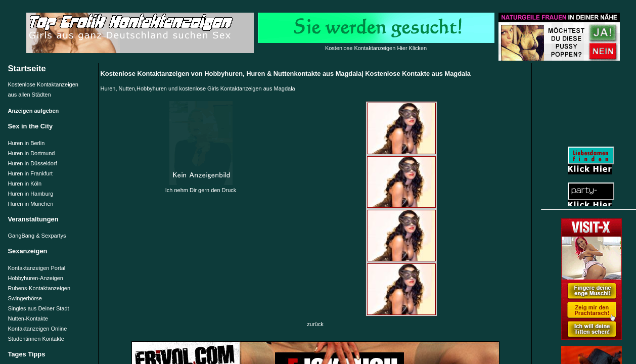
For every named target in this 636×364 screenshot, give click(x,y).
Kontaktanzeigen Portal (37, 268)
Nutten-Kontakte (28, 318)
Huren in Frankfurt (31, 173)
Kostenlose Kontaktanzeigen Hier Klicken (376, 48)
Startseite (27, 68)
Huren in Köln (25, 184)
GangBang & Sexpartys (37, 236)
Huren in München (31, 204)
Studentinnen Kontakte (36, 339)
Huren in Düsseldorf (33, 163)
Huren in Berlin (27, 143)
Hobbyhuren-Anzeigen (36, 278)
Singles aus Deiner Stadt (39, 308)
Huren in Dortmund (32, 153)
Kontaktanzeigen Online (38, 329)
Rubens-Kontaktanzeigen (39, 288)
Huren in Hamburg (31, 194)
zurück (315, 324)
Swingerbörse (25, 298)
